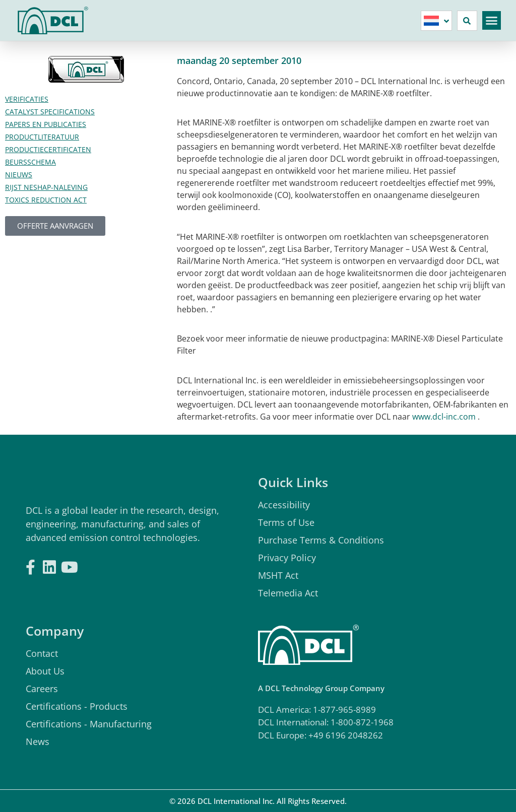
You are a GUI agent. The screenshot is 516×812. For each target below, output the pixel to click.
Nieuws (19, 175)
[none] (436, 21)
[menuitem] (436, 21)
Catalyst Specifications (50, 112)
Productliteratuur (42, 137)
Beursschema (30, 162)
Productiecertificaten (48, 149)
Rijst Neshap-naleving (46, 187)
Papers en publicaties (46, 124)
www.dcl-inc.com (444, 417)
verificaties (27, 99)
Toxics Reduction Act (46, 200)
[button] (492, 21)
